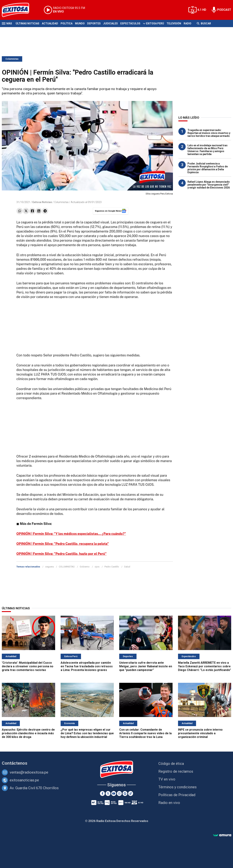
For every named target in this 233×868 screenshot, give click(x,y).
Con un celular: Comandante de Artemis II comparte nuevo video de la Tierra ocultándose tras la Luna (145, 733)
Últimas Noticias (27, 23)
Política (67, 23)
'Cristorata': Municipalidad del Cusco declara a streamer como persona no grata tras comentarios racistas (28, 666)
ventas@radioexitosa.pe (29, 772)
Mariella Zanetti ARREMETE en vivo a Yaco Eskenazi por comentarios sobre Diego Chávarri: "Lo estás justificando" (205, 666)
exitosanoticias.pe (24, 780)
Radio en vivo (169, 803)
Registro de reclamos (176, 771)
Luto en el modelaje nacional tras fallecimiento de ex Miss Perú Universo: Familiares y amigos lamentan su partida (208, 150)
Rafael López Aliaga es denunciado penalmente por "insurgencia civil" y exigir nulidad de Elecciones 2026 (209, 185)
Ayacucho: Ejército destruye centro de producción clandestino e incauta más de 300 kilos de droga (28, 733)
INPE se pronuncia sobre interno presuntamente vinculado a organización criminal (200, 733)
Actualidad (50, 23)
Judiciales (110, 23)
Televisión (174, 23)
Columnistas (12, 59)
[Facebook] (102, 793)
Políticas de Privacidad (177, 795)
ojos (97, 567)
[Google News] (125, 793)
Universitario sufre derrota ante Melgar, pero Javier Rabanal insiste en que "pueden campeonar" (146, 666)
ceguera (49, 567)
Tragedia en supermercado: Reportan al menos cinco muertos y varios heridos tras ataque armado (209, 133)
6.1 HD (202, 10)
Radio (187, 23)
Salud (127, 567)
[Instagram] (119, 793)
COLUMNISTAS (67, 567)
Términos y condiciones (177, 787)
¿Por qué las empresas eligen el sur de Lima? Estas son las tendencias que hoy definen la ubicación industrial (87, 733)
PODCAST (224, 10)
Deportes (94, 23)
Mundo (80, 23)
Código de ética (171, 764)
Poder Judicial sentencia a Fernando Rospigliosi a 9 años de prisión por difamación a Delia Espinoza (208, 168)
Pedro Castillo (112, 567)
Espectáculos (130, 23)
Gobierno (85, 567)
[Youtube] (114, 793)
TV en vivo (167, 779)
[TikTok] (131, 793)
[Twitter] (108, 793)
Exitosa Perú (155, 23)
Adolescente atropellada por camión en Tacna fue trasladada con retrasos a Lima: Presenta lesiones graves (87, 666)
